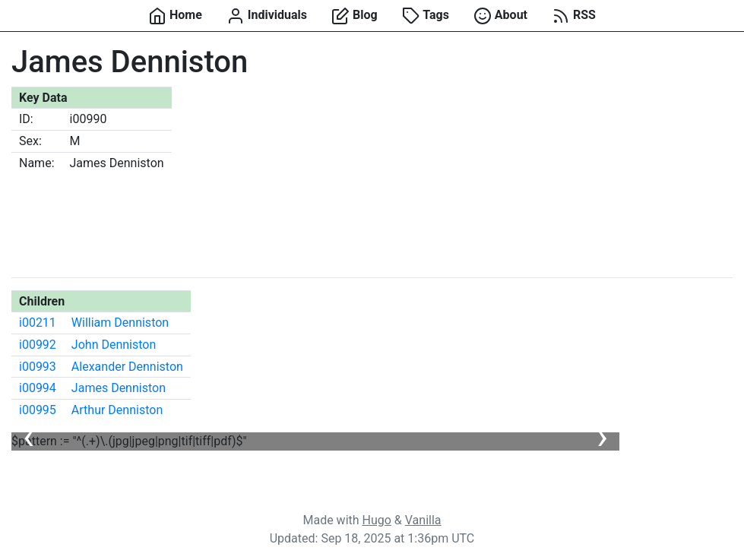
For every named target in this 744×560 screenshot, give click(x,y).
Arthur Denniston (117, 410)
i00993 (38, 367)
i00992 (38, 345)
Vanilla (423, 520)
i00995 (38, 410)
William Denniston (120, 323)
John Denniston (114, 345)
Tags (426, 16)
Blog (355, 16)
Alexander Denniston (127, 367)
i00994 (38, 388)
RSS (574, 16)
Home (175, 16)
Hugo (377, 520)
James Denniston (119, 388)
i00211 (38, 323)
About (500, 16)
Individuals (267, 16)
